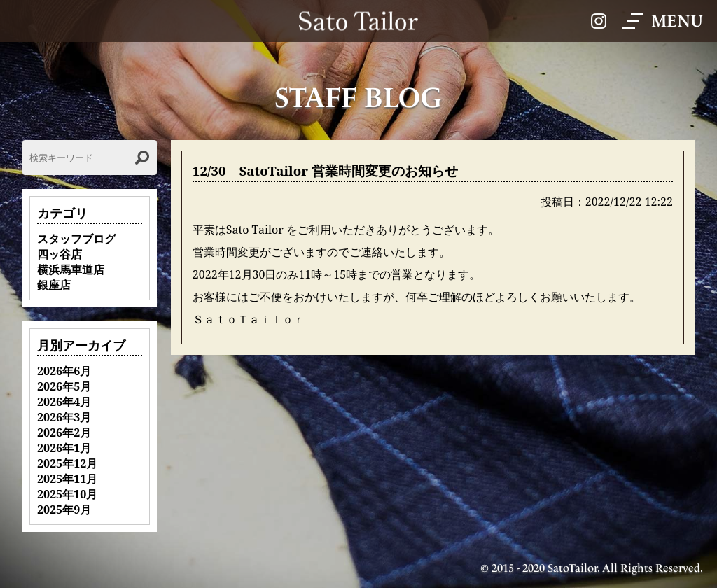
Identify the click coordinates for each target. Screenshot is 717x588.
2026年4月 (64, 402)
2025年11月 (67, 479)
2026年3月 (64, 417)
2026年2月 (64, 433)
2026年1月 (64, 448)
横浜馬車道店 (71, 269)
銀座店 (54, 285)
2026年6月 (64, 371)
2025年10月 (67, 494)
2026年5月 (64, 386)
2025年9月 (64, 510)
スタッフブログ (76, 239)
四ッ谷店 (60, 254)
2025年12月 (67, 463)
